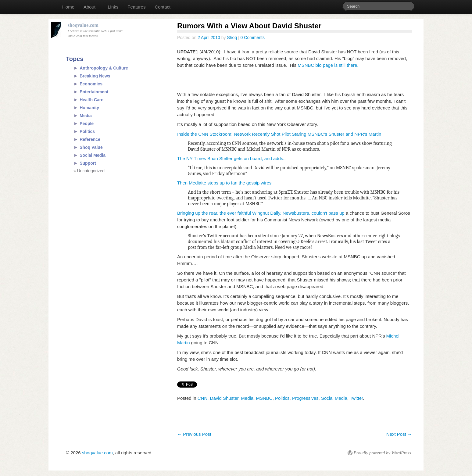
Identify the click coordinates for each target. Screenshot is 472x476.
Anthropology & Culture (104, 68)
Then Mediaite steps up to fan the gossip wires (224, 183)
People (87, 123)
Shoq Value (91, 147)
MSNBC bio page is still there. (328, 65)
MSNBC (264, 398)
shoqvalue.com (97, 453)
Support (88, 163)
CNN (203, 398)
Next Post (399, 434)
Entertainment (94, 92)
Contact (163, 7)
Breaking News (95, 76)
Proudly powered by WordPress (382, 453)
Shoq (232, 38)
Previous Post (194, 434)
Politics (282, 398)
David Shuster (224, 398)
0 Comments (253, 38)
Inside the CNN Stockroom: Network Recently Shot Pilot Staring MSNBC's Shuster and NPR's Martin (279, 134)
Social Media (334, 398)
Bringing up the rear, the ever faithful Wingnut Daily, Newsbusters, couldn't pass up (261, 213)
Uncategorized (91, 171)
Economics (91, 84)
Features (136, 7)
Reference (90, 139)
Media (247, 398)
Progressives (305, 398)
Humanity (89, 108)
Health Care (91, 100)
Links (113, 7)
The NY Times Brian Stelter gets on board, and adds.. (231, 158)
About (89, 7)
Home (68, 7)
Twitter (356, 398)
